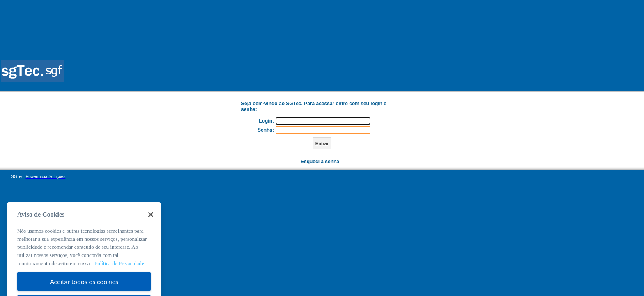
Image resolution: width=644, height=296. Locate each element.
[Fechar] (151, 220)
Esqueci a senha (320, 162)
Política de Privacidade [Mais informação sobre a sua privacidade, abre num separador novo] (119, 269)
